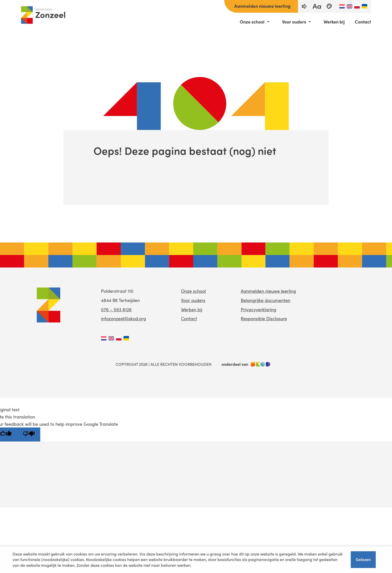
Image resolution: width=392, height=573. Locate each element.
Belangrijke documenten (265, 300)
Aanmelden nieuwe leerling (262, 6)
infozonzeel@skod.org (123, 318)
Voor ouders (294, 22)
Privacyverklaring (258, 309)
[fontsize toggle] (317, 6)
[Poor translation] (29, 434)
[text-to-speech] (304, 6)
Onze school (252, 22)
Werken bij (334, 22)
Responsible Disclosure (264, 318)
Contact (363, 22)
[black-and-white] (329, 6)
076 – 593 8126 (116, 309)
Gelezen (363, 559)
